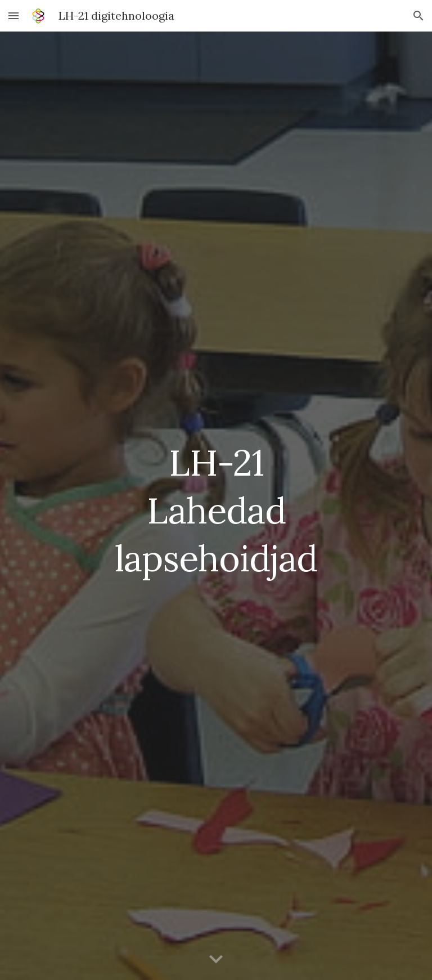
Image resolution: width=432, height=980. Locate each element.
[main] (216, 506)
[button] (13, 15)
